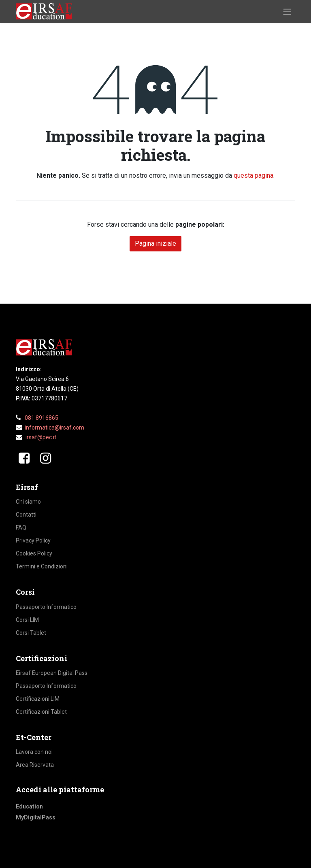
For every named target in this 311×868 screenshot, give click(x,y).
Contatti (26, 515)
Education (29, 806)
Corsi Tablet (31, 633)
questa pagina (253, 176)
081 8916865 (42, 418)
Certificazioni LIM (38, 699)
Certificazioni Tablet (41, 712)
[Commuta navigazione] (287, 12)
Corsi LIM (27, 620)
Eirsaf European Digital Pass (52, 673)
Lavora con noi (34, 752)
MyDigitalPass (36, 817)
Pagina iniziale (155, 244)
